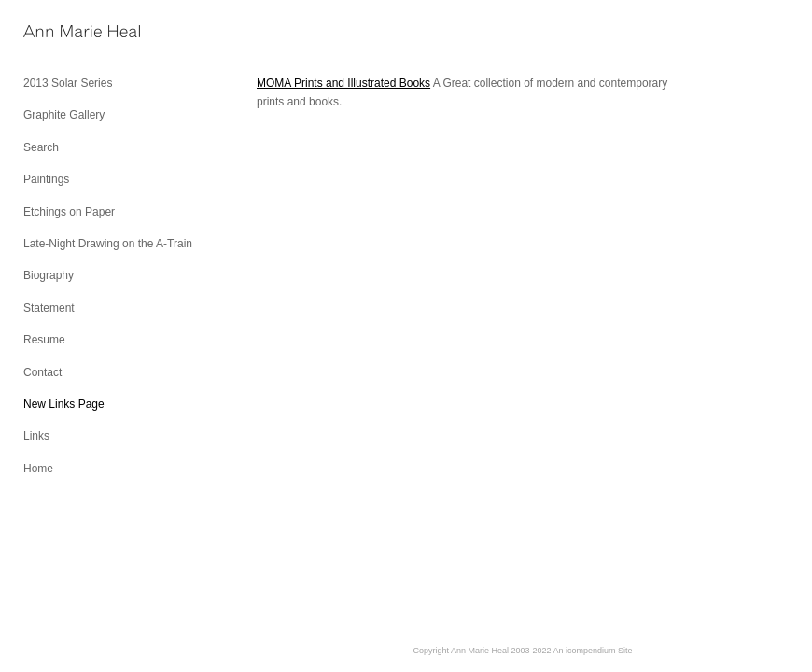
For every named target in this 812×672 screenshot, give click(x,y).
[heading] (70, 32)
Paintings (46, 179)
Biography (49, 275)
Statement (49, 308)
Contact (42, 372)
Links (36, 436)
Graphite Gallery (64, 115)
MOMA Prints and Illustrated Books (343, 83)
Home (38, 469)
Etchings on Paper (69, 212)
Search (41, 147)
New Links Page (64, 404)
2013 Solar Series (68, 83)
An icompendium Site (593, 651)
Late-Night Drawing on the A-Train (108, 244)
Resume (44, 340)
